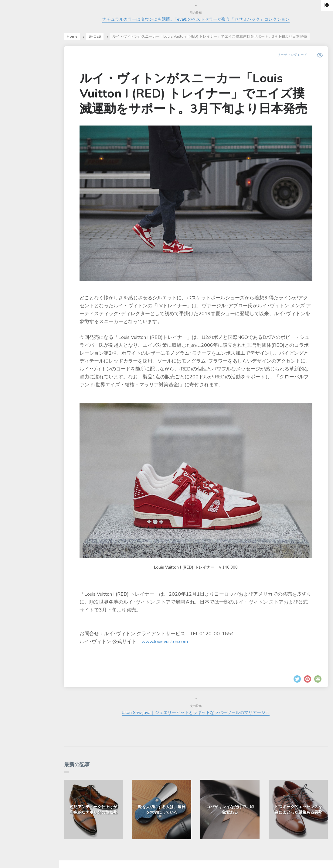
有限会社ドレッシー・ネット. (135, 856)
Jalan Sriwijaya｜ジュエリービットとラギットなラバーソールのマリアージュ (208, 701)
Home (99, 36)
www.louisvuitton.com (192, 630)
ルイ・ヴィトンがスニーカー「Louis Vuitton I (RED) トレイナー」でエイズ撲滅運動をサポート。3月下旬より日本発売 (205, 108)
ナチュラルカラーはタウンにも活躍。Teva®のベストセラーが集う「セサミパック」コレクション (207, 19)
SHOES (122, 36)
